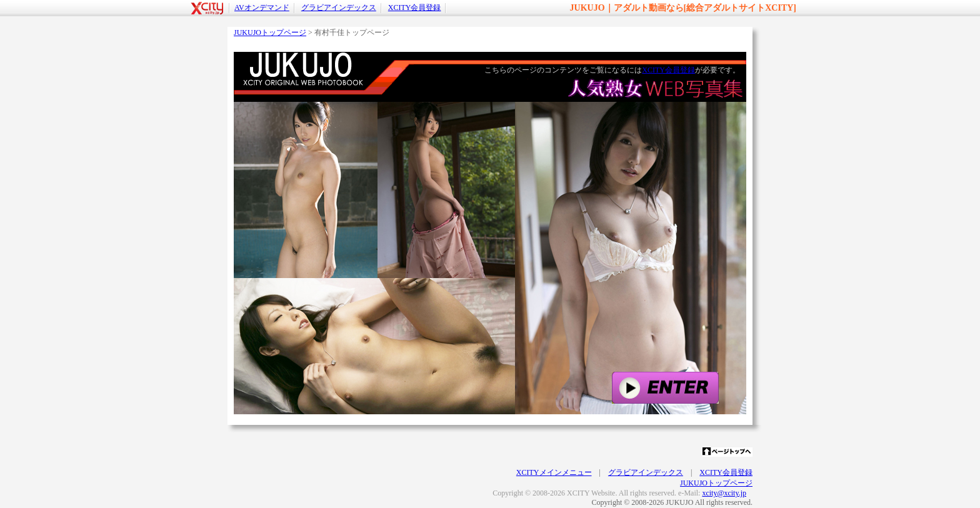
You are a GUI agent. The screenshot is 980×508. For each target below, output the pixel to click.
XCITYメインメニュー (554, 472)
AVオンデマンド (262, 7)
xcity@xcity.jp (724, 493)
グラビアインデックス (339, 7)
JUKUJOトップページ (270, 32)
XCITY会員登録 (415, 7)
